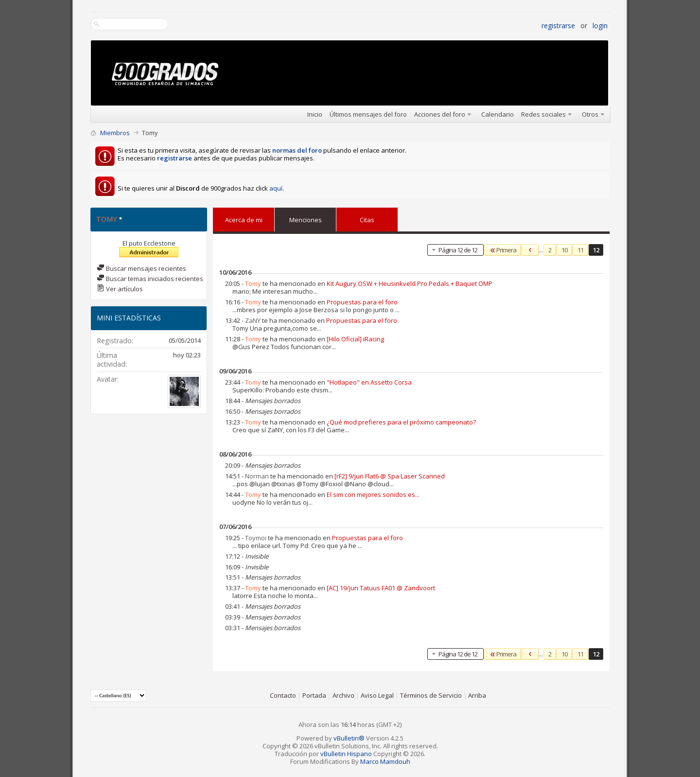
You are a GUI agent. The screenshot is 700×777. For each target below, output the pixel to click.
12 (596, 250)
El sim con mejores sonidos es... (373, 494)
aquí (276, 188)
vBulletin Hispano (346, 754)
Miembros (115, 133)
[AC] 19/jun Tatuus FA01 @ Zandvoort (381, 588)
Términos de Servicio (431, 695)
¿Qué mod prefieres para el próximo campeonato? (401, 422)
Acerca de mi (244, 220)
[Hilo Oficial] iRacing (355, 339)
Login (600, 26)
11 (580, 250)
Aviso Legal (377, 695)
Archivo (343, 695)
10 (564, 250)
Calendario (498, 114)
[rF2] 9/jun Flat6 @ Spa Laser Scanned (390, 476)
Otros (590, 114)
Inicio (315, 114)
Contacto (283, 695)
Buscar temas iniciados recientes (150, 279)
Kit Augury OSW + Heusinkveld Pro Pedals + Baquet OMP (410, 283)
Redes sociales (543, 114)
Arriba (477, 695)
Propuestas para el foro (362, 302)
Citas (367, 218)
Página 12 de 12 (454, 250)
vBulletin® (349, 738)
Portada (314, 695)
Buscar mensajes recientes (141, 268)
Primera (503, 250)
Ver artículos (120, 289)
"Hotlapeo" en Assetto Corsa (369, 382)
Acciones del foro (440, 114)
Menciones (306, 218)
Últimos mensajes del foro (368, 114)
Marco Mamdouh (385, 761)
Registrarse (558, 26)
